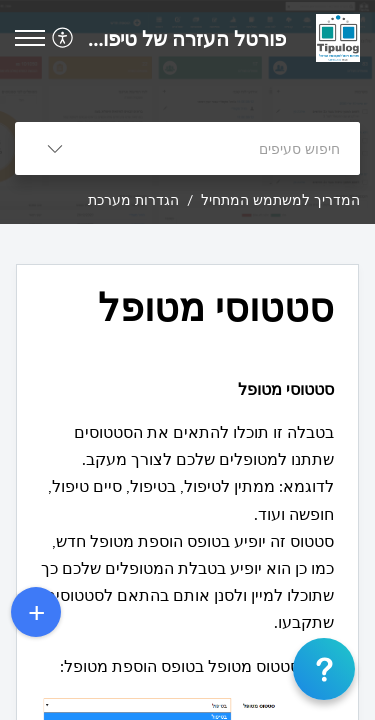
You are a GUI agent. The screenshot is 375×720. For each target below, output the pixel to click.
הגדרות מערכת (133, 199)
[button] (60, 37)
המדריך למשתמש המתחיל (280, 199)
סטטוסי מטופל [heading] (216, 307)
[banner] (187, 112)
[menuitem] (65, 37)
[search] (227, 148)
